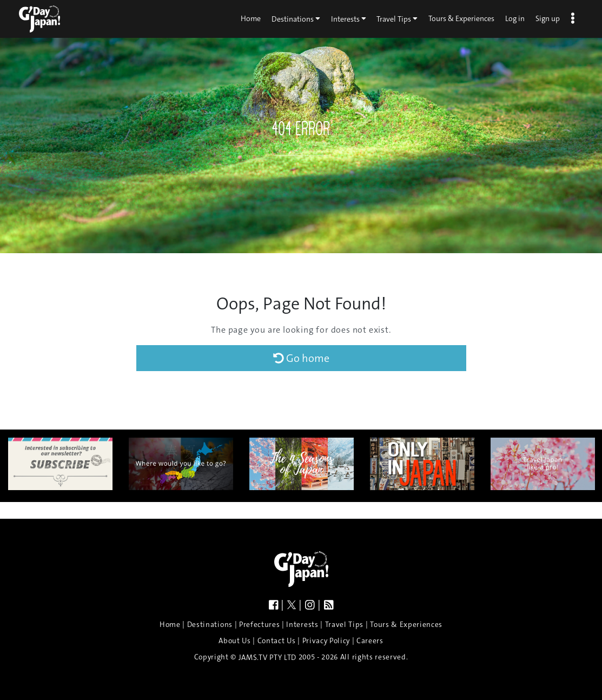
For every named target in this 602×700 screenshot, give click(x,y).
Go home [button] (301, 358)
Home (251, 18)
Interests (349, 18)
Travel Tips (397, 18)
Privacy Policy (326, 641)
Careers (370, 641)
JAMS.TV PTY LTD (267, 658)
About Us (234, 641)
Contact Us (277, 641)
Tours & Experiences (461, 18)
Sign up (548, 18)
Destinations (296, 18)
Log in (515, 18)
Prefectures (259, 625)
